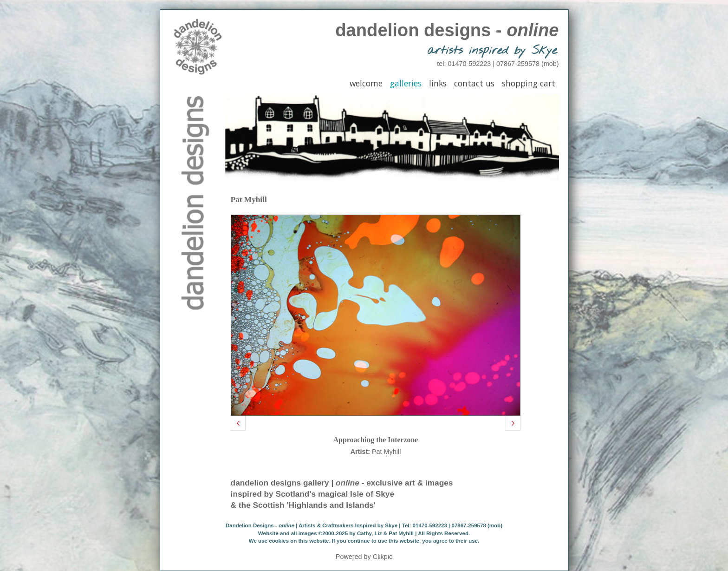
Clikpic (383, 557)
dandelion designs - (447, 30)
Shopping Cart (529, 83)
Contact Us (474, 83)
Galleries (406, 83)
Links (438, 83)
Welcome (366, 83)
